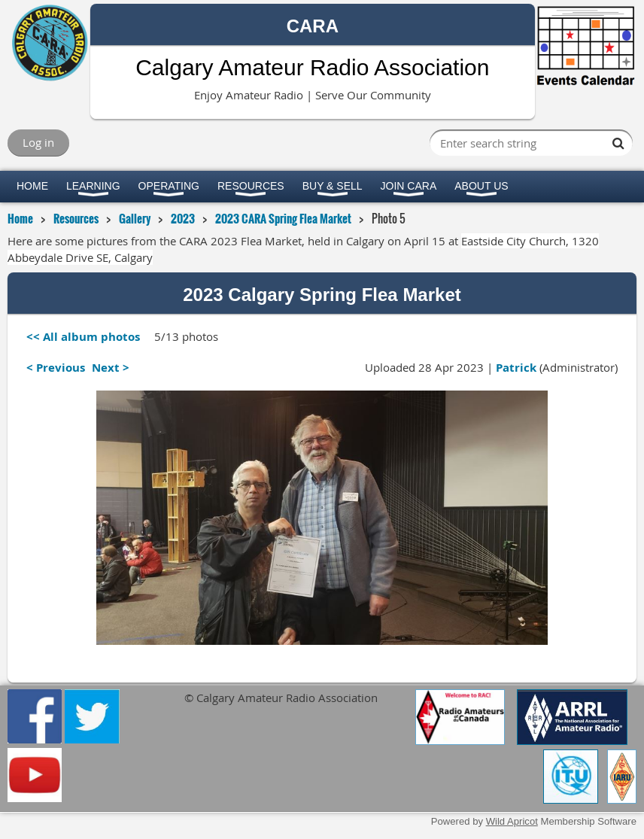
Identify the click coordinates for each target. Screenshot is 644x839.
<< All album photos (83, 337)
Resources (76, 218)
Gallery (135, 218)
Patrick (516, 368)
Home (20, 218)
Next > (111, 368)
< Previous (56, 368)
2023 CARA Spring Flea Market (283, 218)
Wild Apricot (512, 821)
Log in (38, 142)
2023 (183, 218)
